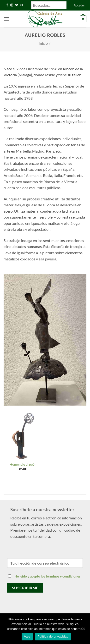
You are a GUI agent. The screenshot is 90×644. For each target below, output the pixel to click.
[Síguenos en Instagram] (12, 5)
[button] (79, 5)
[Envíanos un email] (21, 5)
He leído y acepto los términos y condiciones (47, 576)
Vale (27, 636)
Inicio (43, 43)
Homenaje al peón (23, 464)
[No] (84, 630)
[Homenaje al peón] (23, 436)
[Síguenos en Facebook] (7, 5)
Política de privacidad (53, 636)
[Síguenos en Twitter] (17, 5)
